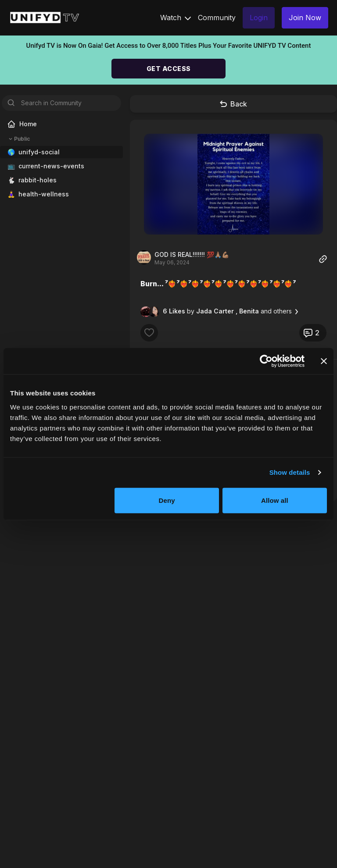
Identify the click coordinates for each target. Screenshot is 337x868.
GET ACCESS (169, 69)
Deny (167, 500)
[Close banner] (324, 361)
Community (217, 18)
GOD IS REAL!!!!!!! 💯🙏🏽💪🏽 (192, 254)
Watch (176, 18)
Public (18, 139)
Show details (290, 472)
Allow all (275, 500)
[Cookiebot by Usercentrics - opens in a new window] (266, 361)
